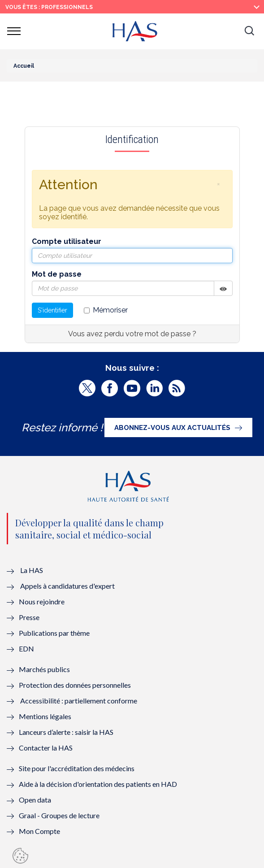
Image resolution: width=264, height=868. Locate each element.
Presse (29, 617)
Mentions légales (45, 716)
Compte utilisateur (67, 241)
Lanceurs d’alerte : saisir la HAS (66, 732)
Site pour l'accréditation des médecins (77, 768)
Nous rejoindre (42, 601)
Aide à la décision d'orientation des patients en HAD (98, 784)
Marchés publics (45, 669)
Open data (35, 800)
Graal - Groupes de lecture (59, 815)
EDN (26, 649)
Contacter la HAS (46, 748)
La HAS (32, 570)
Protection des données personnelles (75, 685)
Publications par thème (54, 633)
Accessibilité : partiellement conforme (79, 701)
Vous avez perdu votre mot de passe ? (132, 334)
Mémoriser (106, 310)
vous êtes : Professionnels (49, 7)
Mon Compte (39, 831)
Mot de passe (57, 274)
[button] (249, 31)
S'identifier (52, 310)
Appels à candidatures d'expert (67, 586)
